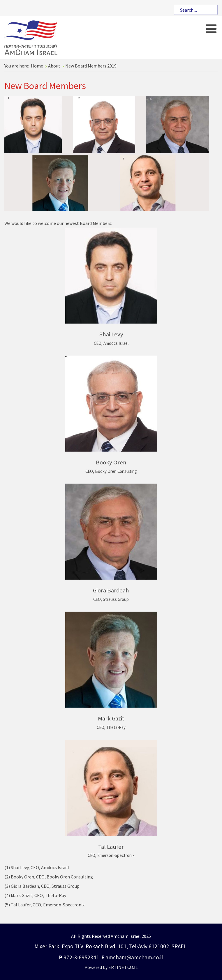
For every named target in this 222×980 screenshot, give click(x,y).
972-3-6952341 (81, 957)
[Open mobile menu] (211, 29)
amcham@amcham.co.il (134, 957)
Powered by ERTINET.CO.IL (111, 967)
